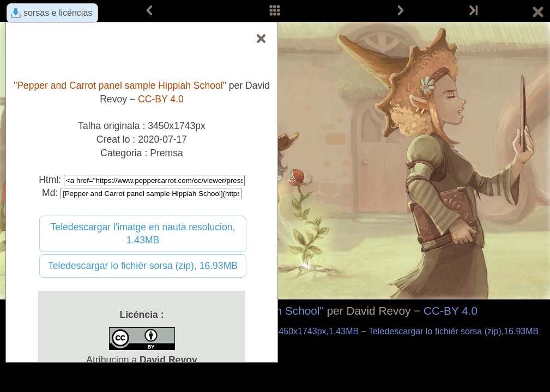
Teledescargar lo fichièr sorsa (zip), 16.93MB (143, 266)
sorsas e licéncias (58, 13)
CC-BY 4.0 (451, 311)
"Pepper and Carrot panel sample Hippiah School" (120, 85)
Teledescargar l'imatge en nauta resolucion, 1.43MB (143, 234)
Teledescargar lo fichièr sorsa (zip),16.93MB (454, 331)
